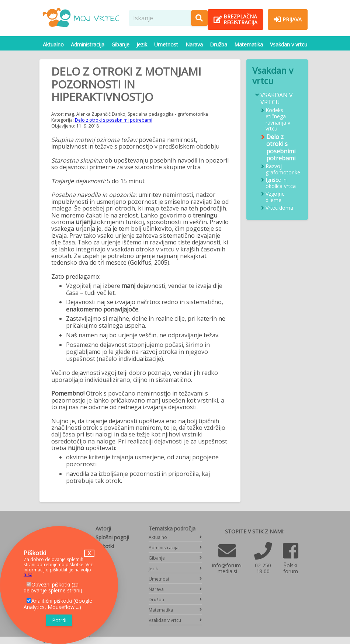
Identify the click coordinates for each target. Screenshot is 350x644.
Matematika (249, 44)
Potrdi (59, 620)
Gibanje (120, 44)
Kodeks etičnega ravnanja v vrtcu (278, 120)
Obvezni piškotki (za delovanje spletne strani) (53, 588)
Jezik (142, 44)
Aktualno (53, 44)
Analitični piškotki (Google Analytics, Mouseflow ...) (58, 604)
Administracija (88, 44)
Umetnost (166, 44)
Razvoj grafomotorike (283, 170)
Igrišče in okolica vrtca (281, 183)
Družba (219, 44)
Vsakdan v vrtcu (289, 44)
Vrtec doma (279, 208)
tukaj (29, 575)
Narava (194, 44)
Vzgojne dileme (275, 197)
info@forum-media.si (227, 568)
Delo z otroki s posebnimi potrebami (114, 120)
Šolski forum (291, 568)
